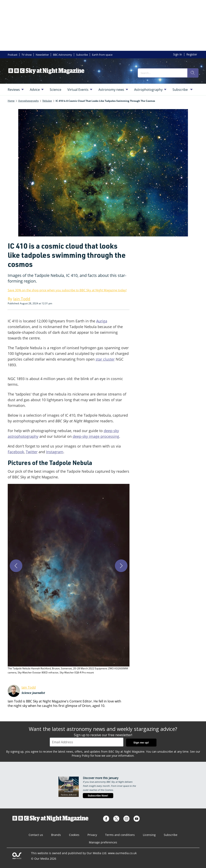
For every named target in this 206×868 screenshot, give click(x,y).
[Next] (121, 566)
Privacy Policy (81, 756)
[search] (193, 73)
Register (192, 54)
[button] (69, 579)
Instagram (55, 452)
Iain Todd (29, 687)
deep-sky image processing (96, 436)
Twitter (32, 452)
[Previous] (16, 566)
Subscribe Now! (98, 796)
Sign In (177, 54)
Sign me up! (141, 743)
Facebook (16, 452)
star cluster (105, 359)
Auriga (102, 321)
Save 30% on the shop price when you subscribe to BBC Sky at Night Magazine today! (67, 290)
